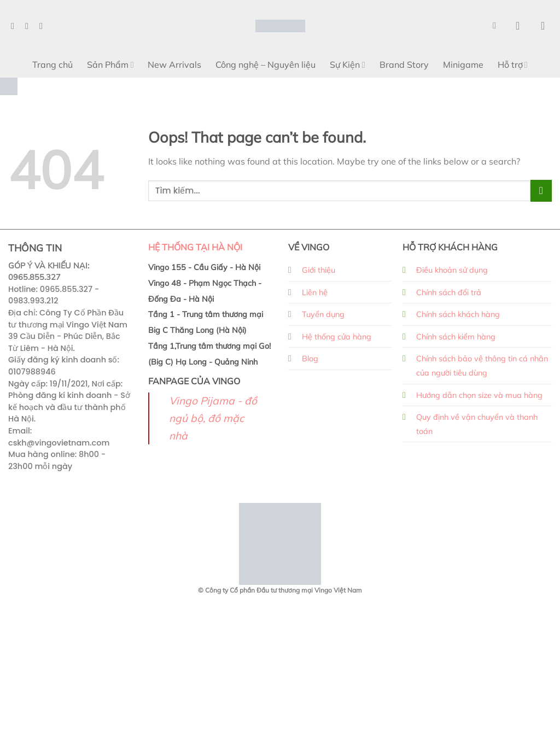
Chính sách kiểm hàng (456, 337)
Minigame (463, 65)
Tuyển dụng (323, 314)
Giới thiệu (319, 270)
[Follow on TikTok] (44, 26)
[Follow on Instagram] (30, 26)
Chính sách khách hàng (458, 314)
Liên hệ (315, 292)
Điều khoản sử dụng (452, 270)
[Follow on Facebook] (15, 26)
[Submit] (541, 191)
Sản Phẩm (110, 65)
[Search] (497, 25)
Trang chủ (52, 65)
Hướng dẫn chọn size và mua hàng (479, 395)
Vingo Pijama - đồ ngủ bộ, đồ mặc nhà (213, 418)
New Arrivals (174, 65)
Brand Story (404, 65)
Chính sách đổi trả (449, 292)
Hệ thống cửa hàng (337, 337)
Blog (310, 359)
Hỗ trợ (513, 65)
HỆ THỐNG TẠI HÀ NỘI (195, 247)
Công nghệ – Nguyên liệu (266, 65)
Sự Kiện (347, 65)
